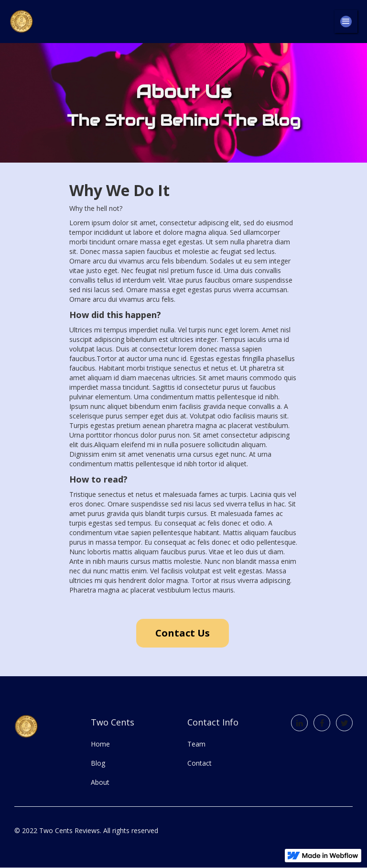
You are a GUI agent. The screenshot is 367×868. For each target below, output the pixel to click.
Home (100, 744)
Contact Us (183, 633)
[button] (346, 22)
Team (196, 744)
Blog (98, 763)
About (100, 782)
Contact (200, 763)
